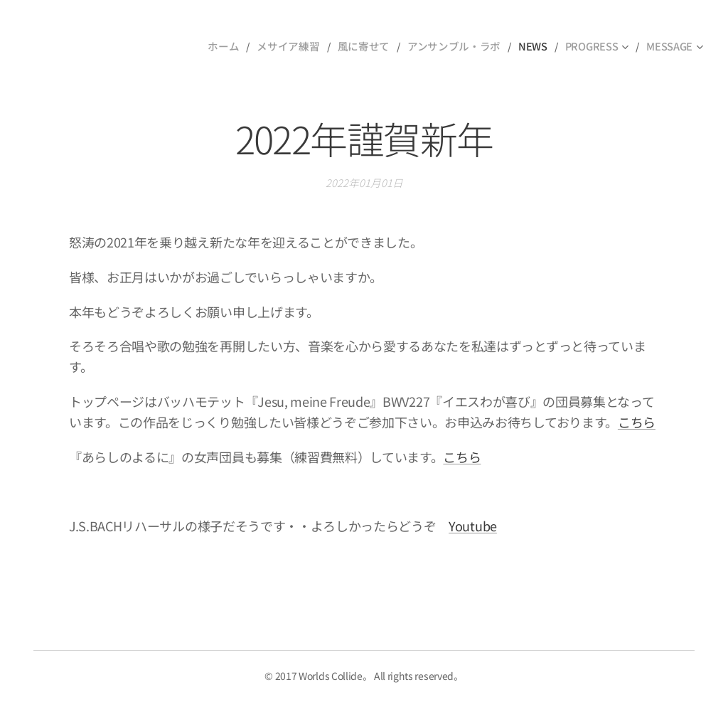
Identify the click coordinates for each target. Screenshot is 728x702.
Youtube (473, 526)
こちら (637, 422)
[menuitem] (238, 46)
